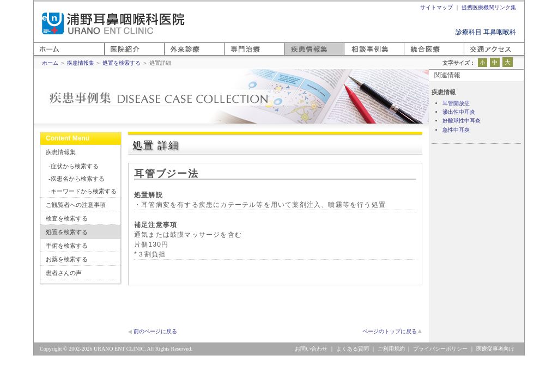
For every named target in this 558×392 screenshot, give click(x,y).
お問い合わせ (311, 349)
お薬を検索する (67, 259)
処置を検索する (67, 232)
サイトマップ (436, 7)
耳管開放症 (456, 103)
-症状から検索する (74, 166)
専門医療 (237, 55)
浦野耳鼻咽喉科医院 (113, 23)
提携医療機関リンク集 (489, 7)
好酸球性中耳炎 (462, 121)
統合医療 (417, 55)
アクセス (477, 55)
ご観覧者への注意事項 (76, 205)
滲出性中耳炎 (459, 112)
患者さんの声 (64, 273)
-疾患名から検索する (77, 179)
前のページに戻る (155, 331)
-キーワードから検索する (83, 191)
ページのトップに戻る (390, 331)
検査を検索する (67, 218)
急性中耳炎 (456, 130)
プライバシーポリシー (440, 349)
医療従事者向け (495, 349)
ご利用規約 (391, 349)
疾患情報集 (61, 152)
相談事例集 (360, 55)
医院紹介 (117, 55)
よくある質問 (353, 349)
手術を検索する (67, 246)
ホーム (44, 55)
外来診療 (177, 55)
